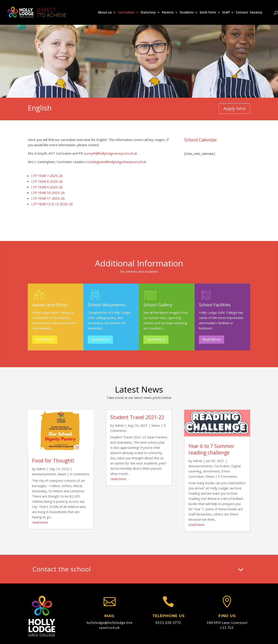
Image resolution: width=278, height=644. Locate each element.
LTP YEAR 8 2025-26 (47, 181)
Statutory (148, 13)
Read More (45, 339)
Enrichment (211, 471)
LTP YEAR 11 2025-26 (48, 198)
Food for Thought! (53, 461)
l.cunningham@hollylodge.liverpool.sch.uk (116, 162)
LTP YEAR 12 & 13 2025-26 (52, 204)
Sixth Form (208, 13)
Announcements (44, 474)
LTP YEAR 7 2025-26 (47, 176)
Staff (226, 13)
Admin (41, 469)
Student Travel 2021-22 (137, 417)
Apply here (234, 108)
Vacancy (256, 13)
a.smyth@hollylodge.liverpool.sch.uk (111, 153)
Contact (242, 13)
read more (40, 522)
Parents (168, 13)
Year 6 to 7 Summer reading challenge (211, 449)
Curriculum (126, 13)
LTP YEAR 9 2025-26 (47, 187)
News (62, 474)
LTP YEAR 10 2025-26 (48, 193)
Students (187, 13)
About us (105, 13)
